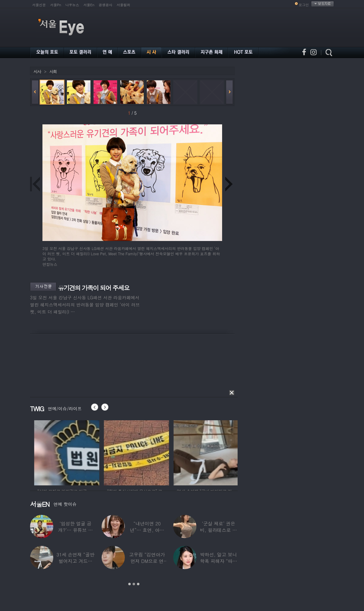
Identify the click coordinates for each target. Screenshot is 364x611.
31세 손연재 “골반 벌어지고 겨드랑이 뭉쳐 (75, 561)
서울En (89, 5)
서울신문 (39, 5)
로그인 (304, 5)
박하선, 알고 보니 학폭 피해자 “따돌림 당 (218, 561)
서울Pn (56, 5)
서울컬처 (124, 5)
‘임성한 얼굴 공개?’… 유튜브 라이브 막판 (76, 530)
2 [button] (134, 584)
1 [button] (129, 584)
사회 (53, 71)
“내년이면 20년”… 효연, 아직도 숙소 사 (147, 530)
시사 (37, 71)
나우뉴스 (72, 5)
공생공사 (106, 5)
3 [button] (138, 584)
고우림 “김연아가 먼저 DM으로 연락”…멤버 (147, 561)
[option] (81, 452)
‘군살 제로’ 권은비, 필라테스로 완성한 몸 (219, 530)
